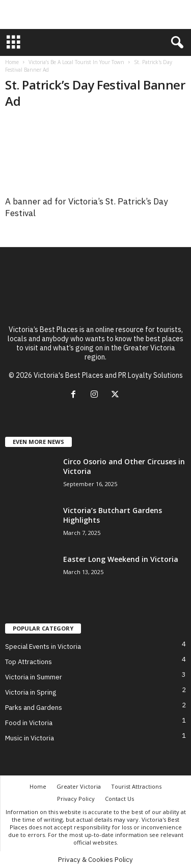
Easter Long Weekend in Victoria (121, 559)
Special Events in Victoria (43, 647)
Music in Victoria (30, 738)
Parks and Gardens (34, 708)
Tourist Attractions (136, 786)
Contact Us (119, 799)
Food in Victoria (29, 723)
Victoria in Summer (34, 677)
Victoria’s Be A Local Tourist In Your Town (76, 62)
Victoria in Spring (31, 692)
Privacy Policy (76, 799)
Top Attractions (29, 662)
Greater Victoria (79, 786)
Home (12, 62)
